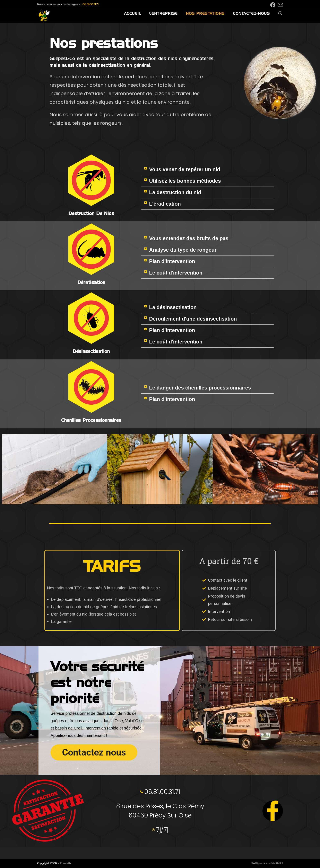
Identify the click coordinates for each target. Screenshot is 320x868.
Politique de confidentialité (267, 863)
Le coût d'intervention (176, 273)
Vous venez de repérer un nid (185, 169)
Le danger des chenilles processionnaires (200, 388)
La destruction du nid (175, 192)
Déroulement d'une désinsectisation (193, 319)
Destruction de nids (91, 213)
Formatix (66, 863)
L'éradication (165, 204)
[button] (207, 170)
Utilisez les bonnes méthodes (185, 181)
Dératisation (91, 282)
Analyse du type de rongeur (183, 250)
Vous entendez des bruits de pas (189, 238)
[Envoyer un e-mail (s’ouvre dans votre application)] (280, 5)
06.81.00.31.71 (90, 4)
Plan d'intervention (172, 261)
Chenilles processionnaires (91, 420)
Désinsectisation (91, 351)
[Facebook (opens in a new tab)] (273, 5)
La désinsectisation (173, 307)
